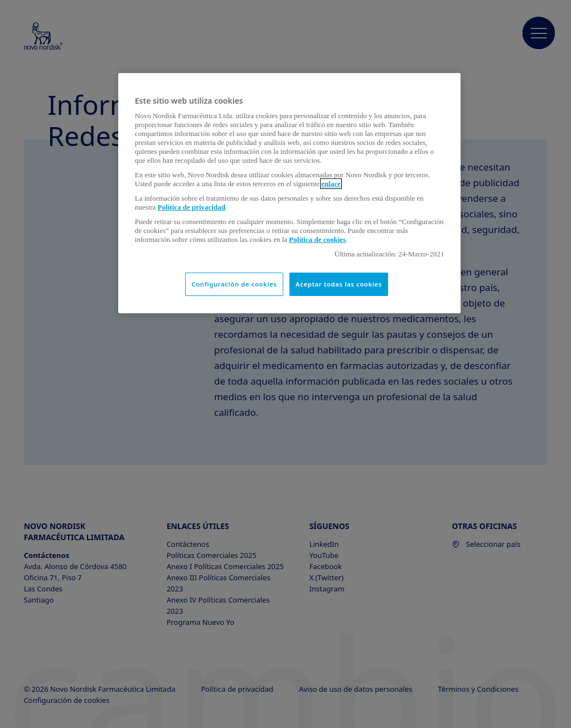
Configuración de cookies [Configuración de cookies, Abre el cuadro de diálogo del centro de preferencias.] (234, 284)
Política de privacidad (192, 207)
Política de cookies (317, 239)
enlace (331, 184)
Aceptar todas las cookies (339, 284)
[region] (289, 193)
